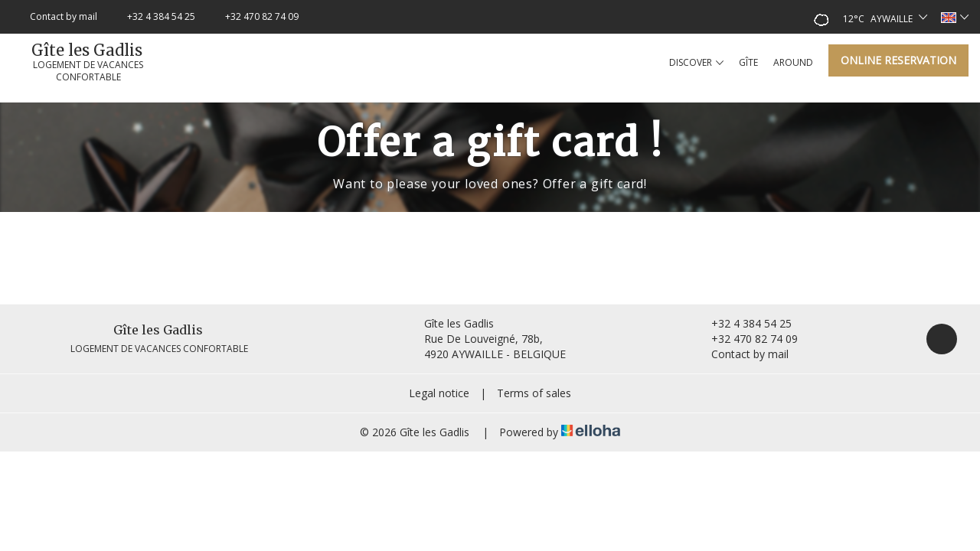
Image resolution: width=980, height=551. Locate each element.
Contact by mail (741, 354)
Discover (696, 63)
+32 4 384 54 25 (743, 323)
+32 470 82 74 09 (746, 339)
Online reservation (898, 60)
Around (793, 62)
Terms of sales (534, 393)
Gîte (748, 62)
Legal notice (439, 393)
